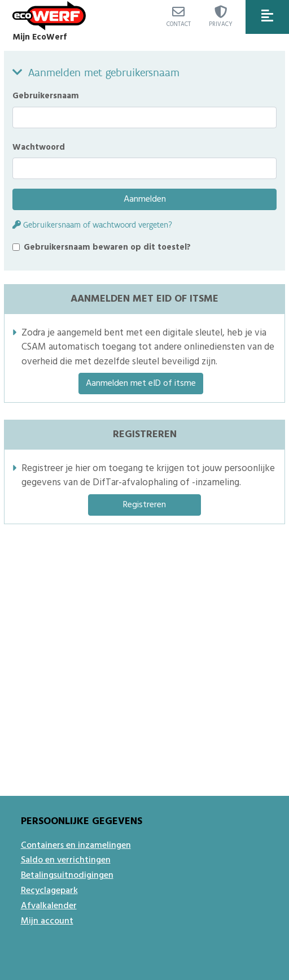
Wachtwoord (39, 147)
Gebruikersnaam (46, 96)
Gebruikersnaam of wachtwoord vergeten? (92, 225)
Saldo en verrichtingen (66, 860)
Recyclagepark (49, 891)
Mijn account (47, 921)
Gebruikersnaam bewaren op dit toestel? (107, 247)
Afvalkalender (49, 906)
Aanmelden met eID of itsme (141, 384)
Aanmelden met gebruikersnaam (104, 72)
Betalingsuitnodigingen (67, 876)
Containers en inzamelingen (76, 846)
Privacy (221, 18)
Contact (179, 18)
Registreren (144, 505)
